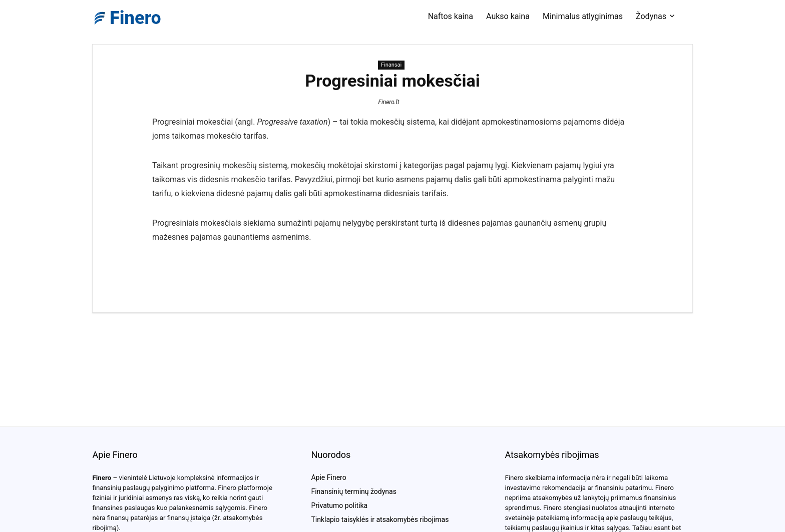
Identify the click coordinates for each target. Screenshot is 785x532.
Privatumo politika (339, 505)
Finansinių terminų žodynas (353, 491)
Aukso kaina (508, 16)
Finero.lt (388, 102)
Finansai (391, 65)
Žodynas (651, 16)
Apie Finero (328, 477)
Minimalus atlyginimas (583, 16)
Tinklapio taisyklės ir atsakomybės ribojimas (380, 519)
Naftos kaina (451, 16)
